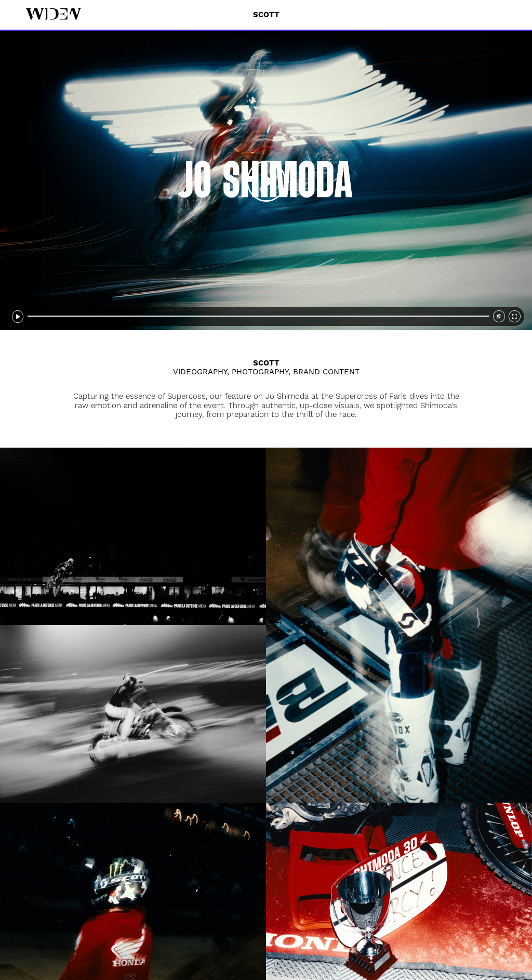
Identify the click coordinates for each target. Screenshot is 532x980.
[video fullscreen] (515, 316)
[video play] (266, 180)
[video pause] (18, 316)
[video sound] (499, 316)
